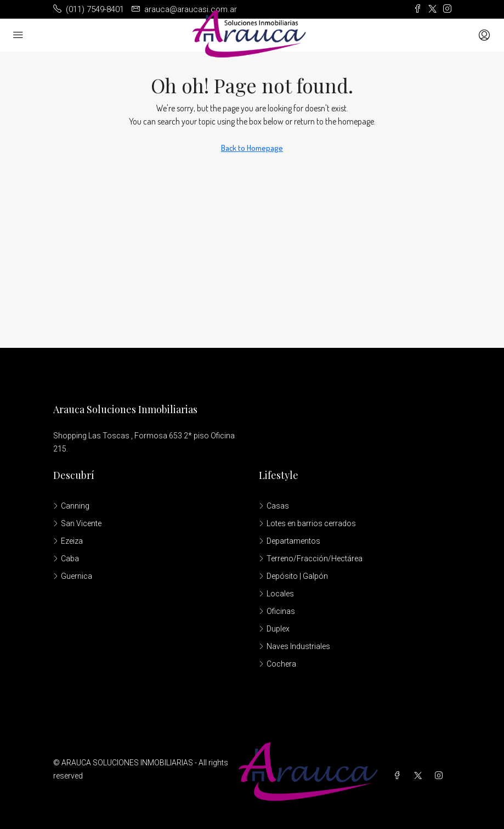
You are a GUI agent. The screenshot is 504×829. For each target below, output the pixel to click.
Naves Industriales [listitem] (295, 646)
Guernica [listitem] (73, 576)
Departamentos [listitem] (290, 541)
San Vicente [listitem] (77, 523)
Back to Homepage (252, 148)
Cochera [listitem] (278, 664)
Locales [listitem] (276, 594)
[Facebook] (399, 776)
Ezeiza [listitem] (68, 541)
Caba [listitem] (66, 559)
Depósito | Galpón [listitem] (293, 576)
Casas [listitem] (274, 506)
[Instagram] (441, 776)
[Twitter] (420, 776)
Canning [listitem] (71, 506)
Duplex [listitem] (274, 629)
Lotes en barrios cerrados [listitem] (307, 523)
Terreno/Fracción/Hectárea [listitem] (311, 559)
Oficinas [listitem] (277, 611)
